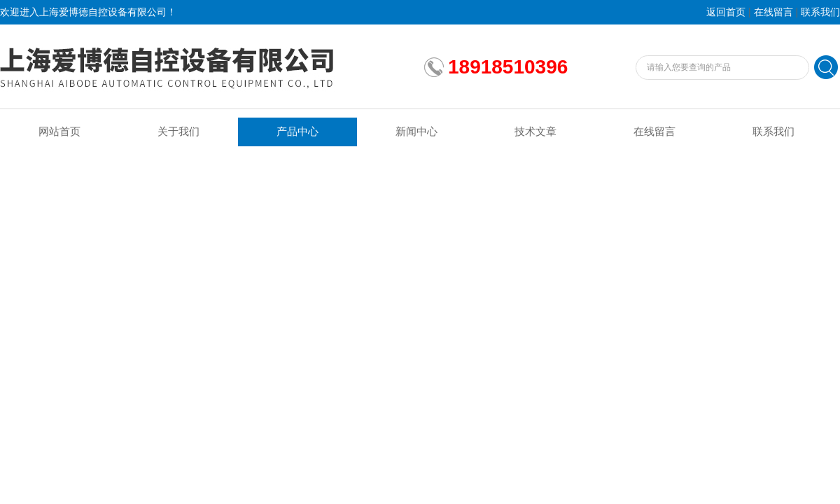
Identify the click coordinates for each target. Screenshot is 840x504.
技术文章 (535, 132)
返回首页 (726, 12)
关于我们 (178, 132)
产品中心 (297, 132)
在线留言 (773, 12)
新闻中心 (416, 132)
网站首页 (59, 132)
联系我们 (820, 12)
